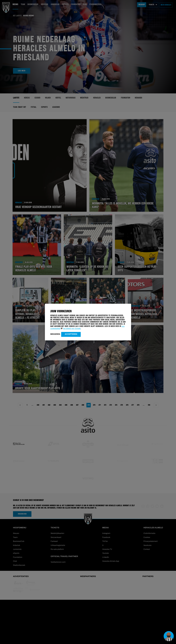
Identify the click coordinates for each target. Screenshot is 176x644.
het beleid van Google (72, 329)
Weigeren (55, 334)
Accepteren (71, 334)
